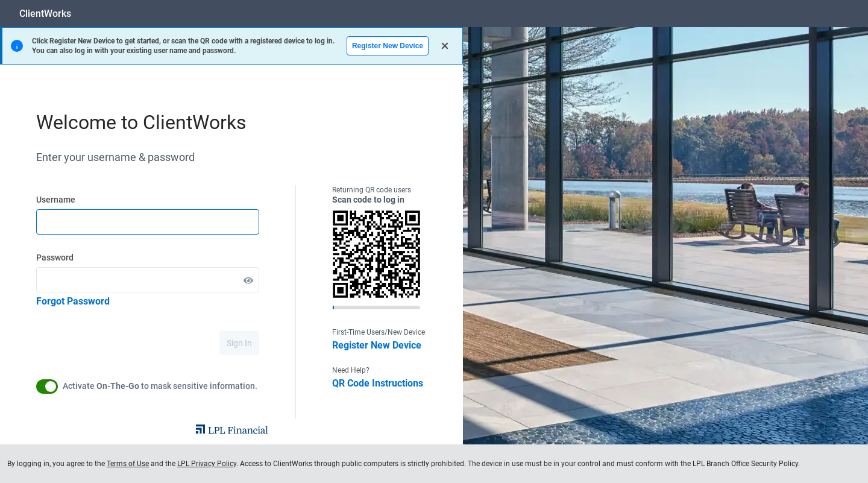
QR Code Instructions (378, 383)
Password (55, 257)
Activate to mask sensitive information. (160, 386)
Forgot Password (73, 301)
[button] (248, 280)
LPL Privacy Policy (207, 464)
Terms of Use (128, 464)
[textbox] (148, 222)
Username (56, 200)
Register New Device (388, 46)
